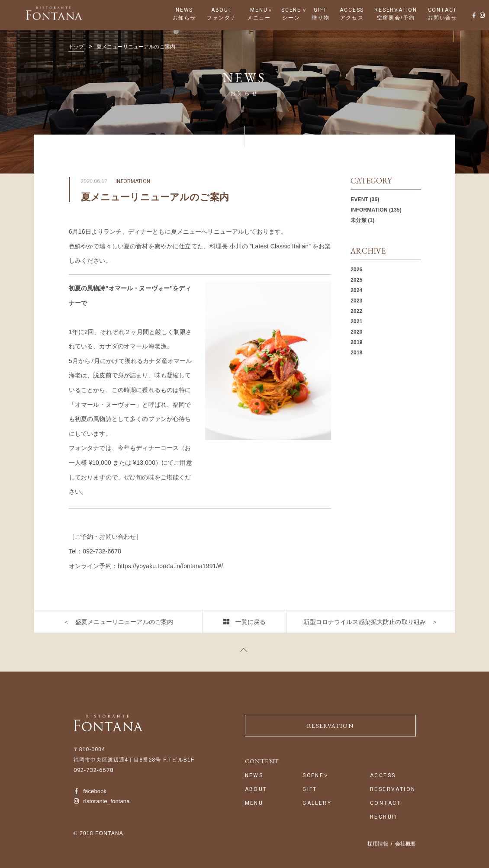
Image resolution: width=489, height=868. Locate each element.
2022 (356, 311)
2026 (356, 270)
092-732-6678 (93, 770)
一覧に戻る (251, 622)
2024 (356, 290)
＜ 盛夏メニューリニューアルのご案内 (118, 622)
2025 (356, 280)
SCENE (291, 10)
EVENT (359, 199)
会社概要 (405, 844)
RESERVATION (396, 10)
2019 (356, 342)
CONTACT (443, 10)
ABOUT (222, 10)
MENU (259, 10)
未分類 (358, 220)
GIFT (320, 10)
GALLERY (317, 803)
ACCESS (352, 10)
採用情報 (378, 844)
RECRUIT (384, 817)
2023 (356, 301)
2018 (356, 353)
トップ (76, 47)
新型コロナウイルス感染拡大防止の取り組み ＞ (371, 622)
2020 (356, 332)
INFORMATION (369, 210)
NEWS (184, 10)
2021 (356, 321)
